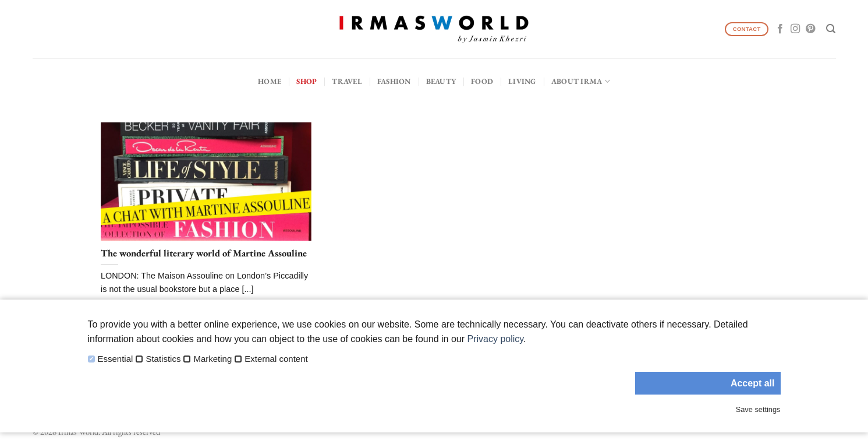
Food (482, 81)
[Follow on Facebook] (780, 29)
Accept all (753, 383)
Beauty (441, 81)
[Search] (831, 29)
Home (270, 81)
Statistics (163, 359)
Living (522, 81)
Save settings (758, 409)
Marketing (212, 359)
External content (276, 359)
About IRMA (581, 81)
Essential (116, 359)
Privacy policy (495, 339)
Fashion (394, 81)
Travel (347, 81)
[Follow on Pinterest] (810, 29)
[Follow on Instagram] (795, 29)
